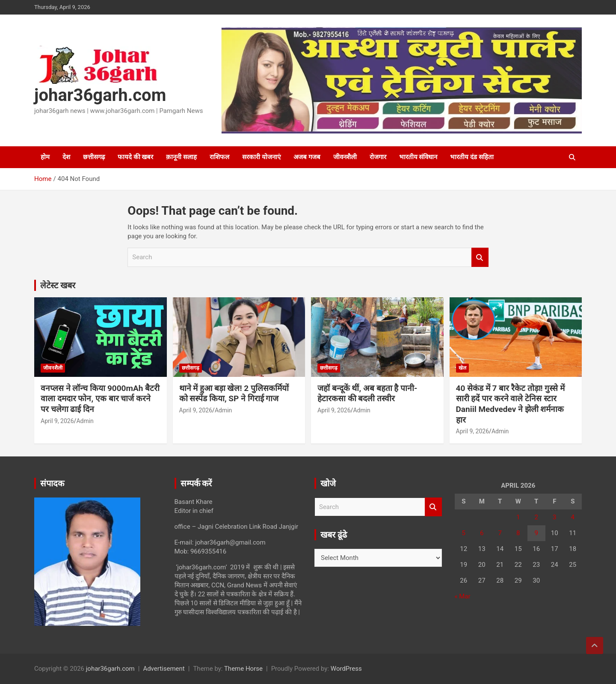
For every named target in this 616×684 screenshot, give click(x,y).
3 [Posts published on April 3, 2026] (554, 517)
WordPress (346, 669)
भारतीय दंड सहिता (472, 157)
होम (45, 157)
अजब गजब (307, 157)
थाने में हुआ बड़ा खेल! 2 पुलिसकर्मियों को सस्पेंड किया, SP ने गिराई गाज (234, 394)
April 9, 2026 (57, 421)
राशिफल (219, 157)
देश (66, 157)
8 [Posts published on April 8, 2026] (518, 533)
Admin (85, 421)
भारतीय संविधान (418, 157)
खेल (462, 368)
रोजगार (378, 157)
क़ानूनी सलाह (181, 157)
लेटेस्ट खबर (58, 285)
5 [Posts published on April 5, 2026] (464, 533)
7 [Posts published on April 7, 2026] (500, 533)
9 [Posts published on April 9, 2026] (536, 533)
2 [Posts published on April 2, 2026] (536, 517)
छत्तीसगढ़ (94, 157)
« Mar (463, 596)
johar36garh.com (100, 95)
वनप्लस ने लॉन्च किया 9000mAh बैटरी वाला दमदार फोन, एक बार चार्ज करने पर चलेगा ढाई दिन (100, 399)
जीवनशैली (345, 157)
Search (480, 257)
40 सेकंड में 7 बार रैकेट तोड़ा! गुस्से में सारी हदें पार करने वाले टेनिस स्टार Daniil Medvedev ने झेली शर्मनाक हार (511, 404)
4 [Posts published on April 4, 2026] (573, 517)
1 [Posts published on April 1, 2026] (518, 517)
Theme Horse (243, 669)
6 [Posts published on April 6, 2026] (482, 533)
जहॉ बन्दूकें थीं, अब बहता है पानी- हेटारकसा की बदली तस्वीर (367, 394)
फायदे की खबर (135, 157)
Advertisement (164, 669)
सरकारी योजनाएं (261, 157)
